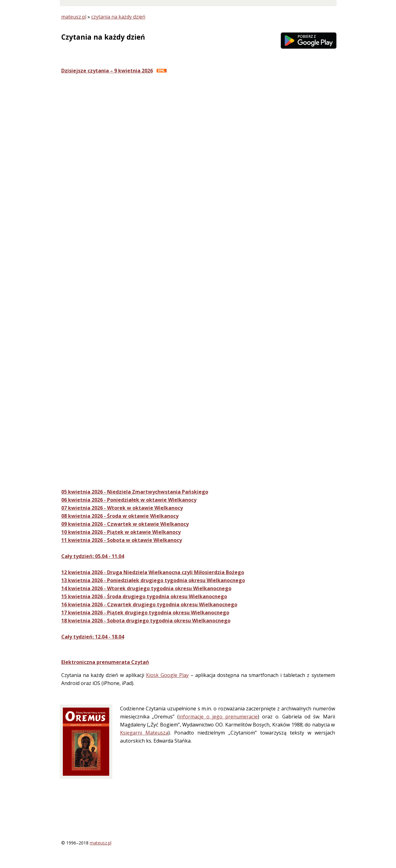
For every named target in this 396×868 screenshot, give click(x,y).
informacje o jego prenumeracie (218, 717)
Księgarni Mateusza (144, 733)
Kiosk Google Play (167, 675)
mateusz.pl (74, 17)
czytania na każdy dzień (118, 17)
